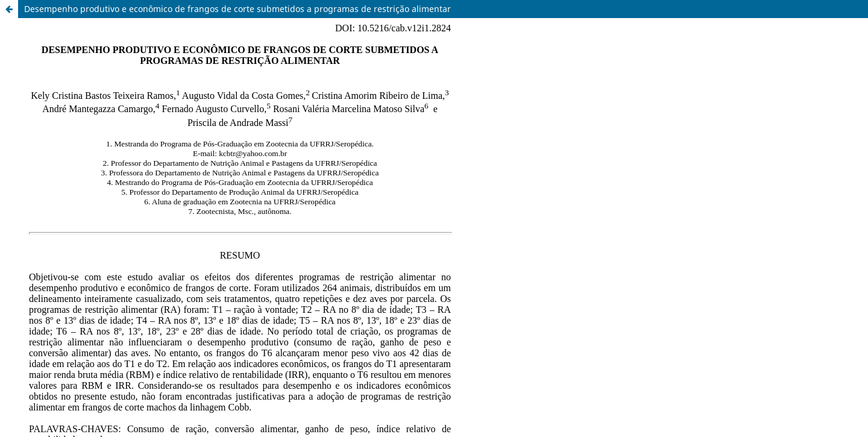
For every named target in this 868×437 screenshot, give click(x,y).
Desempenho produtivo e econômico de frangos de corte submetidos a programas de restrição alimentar (237, 9)
